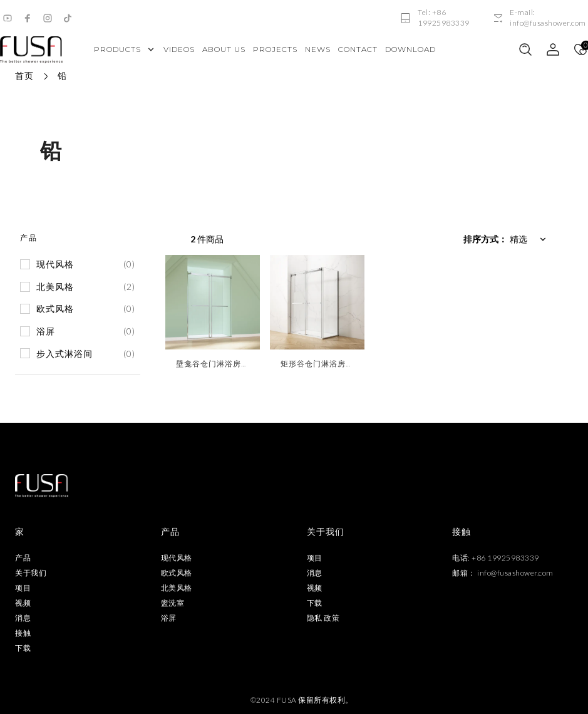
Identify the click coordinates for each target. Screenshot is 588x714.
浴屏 (169, 618)
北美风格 (177, 588)
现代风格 (177, 558)
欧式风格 (177, 573)
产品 (23, 558)
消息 (23, 618)
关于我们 (31, 573)
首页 (24, 75)
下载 (23, 648)
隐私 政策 (323, 618)
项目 (23, 588)
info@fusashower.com (515, 573)
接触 (23, 633)
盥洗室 (173, 603)
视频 (23, 603)
